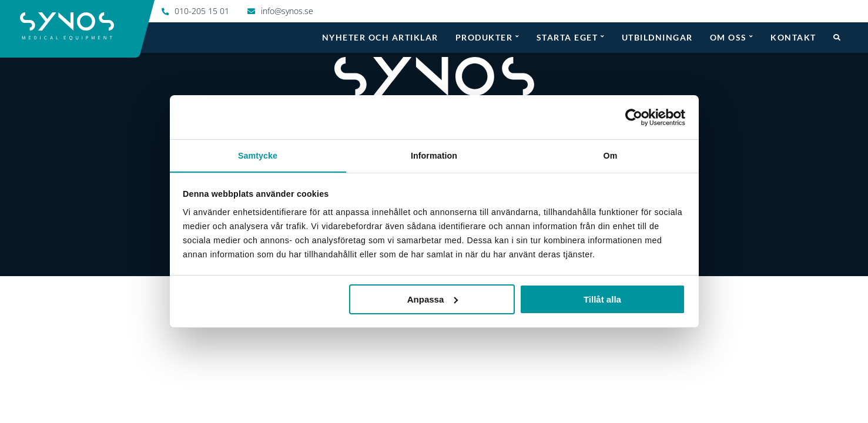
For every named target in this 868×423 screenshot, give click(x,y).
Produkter (484, 37)
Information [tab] (434, 155)
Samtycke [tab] (258, 155)
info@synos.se (287, 11)
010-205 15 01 (202, 11)
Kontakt (793, 37)
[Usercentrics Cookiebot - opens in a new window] (634, 117)
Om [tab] (611, 155)
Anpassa (433, 299)
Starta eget (567, 37)
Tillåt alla (602, 299)
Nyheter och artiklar (380, 37)
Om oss (728, 37)
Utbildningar (657, 37)
